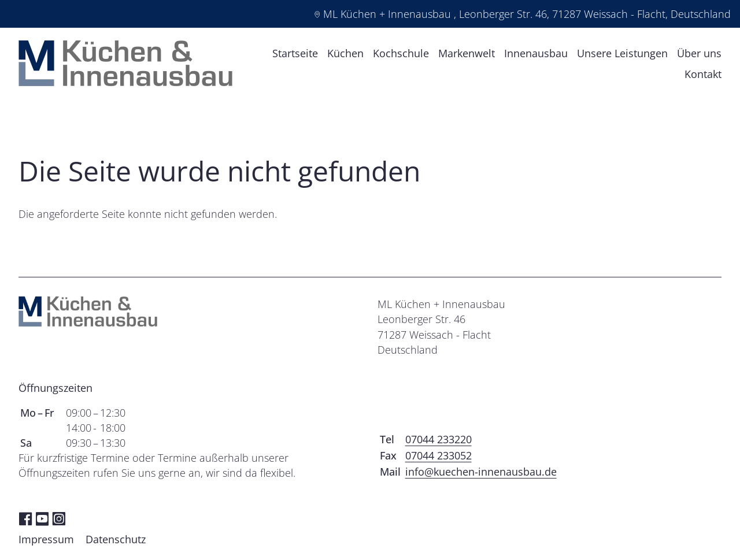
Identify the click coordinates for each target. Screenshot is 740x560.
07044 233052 (439, 459)
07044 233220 (439, 443)
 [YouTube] (42, 522)
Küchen (345, 55)
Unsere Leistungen (622, 55)
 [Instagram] (59, 522)
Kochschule (401, 55)
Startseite (295, 55)
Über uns (699, 55)
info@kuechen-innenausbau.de (481, 476)
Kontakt (703, 76)
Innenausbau (536, 55)
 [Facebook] (25, 522)
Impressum (46, 543)
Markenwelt (467, 55)
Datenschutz (116, 543)
